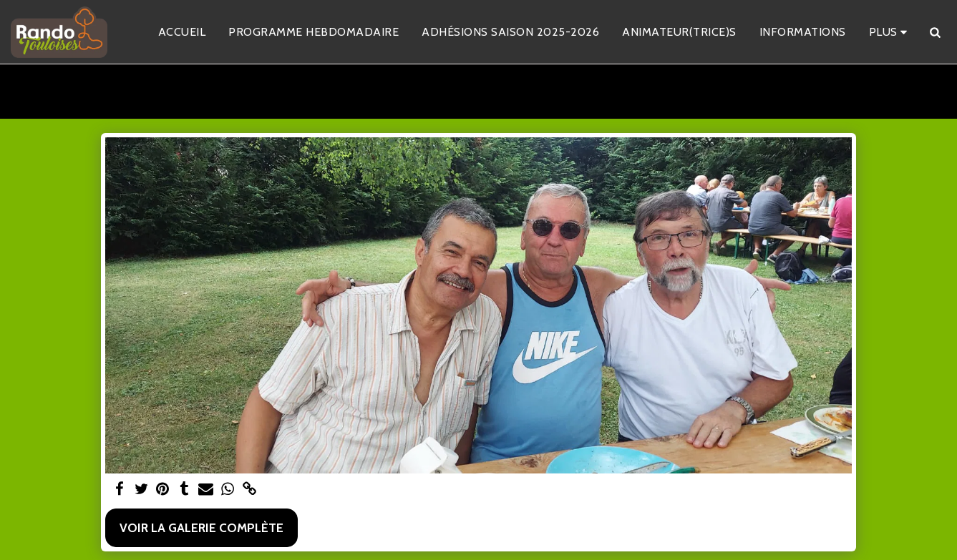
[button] (935, 32)
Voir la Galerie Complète (201, 527)
